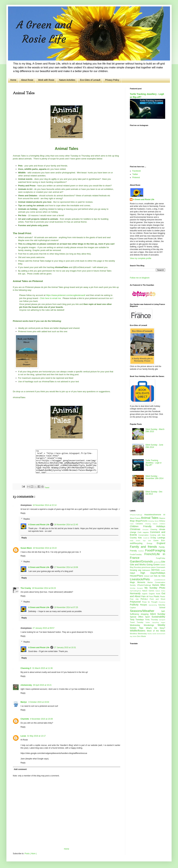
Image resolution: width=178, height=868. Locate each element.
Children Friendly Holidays (148, 526)
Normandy (136, 593)
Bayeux (162, 518)
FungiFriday (161, 558)
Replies (27, 519)
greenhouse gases (149, 567)
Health (163, 570)
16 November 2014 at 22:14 (44, 505)
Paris (151, 596)
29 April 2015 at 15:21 (42, 685)
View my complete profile (141, 258)
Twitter (135, 174)
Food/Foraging (155, 550)
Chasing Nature (152, 524)
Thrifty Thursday (152, 620)
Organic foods (155, 594)
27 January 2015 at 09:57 (43, 628)
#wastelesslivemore (154, 515)
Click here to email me (50, 298)
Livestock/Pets (142, 579)
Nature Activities (67, 80)
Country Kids (136, 538)
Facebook (137, 171)
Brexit (157, 521)
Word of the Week (156, 631)
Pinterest (136, 177)
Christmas (136, 529)
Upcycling (156, 622)
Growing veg (136, 570)
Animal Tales (150, 518)
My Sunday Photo (155, 588)
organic (145, 594)
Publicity (135, 605)
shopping (145, 614)
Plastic (157, 596)
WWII (135, 636)
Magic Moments (139, 582)
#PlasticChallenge (137, 515)
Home (13, 80)
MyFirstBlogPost (136, 591)
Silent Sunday (158, 614)
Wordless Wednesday (139, 634)
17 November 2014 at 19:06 (66, 567)
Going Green (153, 565)
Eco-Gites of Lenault (90, 80)
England (161, 543)
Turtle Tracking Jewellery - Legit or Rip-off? (154, 463)
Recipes (144, 605)
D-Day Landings (158, 538)
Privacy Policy (112, 80)
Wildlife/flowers (138, 631)
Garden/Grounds (142, 561)
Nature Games (149, 591)
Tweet (47, 488)
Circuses (146, 529)
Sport (148, 617)
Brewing (151, 521)
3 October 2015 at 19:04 (39, 702)
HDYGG (156, 570)
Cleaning (155, 529)
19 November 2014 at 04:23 (44, 588)
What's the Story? (156, 628)
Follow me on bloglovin (140, 278)
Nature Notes (160, 591)
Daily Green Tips (139, 541)
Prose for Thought (150, 602)
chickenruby (26, 685)
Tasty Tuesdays (137, 620)
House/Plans (137, 576)
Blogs (133, 521)
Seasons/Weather (146, 611)
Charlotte (25, 719)
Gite (163, 562)
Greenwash (161, 567)
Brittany (162, 521)
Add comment (20, 769)
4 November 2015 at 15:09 (41, 719)
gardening (157, 562)
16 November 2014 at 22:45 (66, 525)
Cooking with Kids (157, 535)
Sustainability (158, 617)
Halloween (147, 570)
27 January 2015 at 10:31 (65, 648)
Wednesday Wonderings (144, 625)
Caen (133, 524)
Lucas (23, 736)
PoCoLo (145, 599)
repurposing (153, 605)
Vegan (163, 622)
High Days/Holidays (153, 573)
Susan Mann (26, 548)
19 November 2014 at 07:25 (66, 607)
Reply (23, 513)
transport (162, 620)
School (162, 608)
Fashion (142, 551)
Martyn (24, 702)
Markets (156, 585)
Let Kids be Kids (158, 576)
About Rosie (27, 80)
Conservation (144, 535)
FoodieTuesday (137, 554)
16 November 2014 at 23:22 (45, 548)
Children (162, 524)
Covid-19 (147, 538)
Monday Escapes (137, 588)
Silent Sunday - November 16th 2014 (154, 477)
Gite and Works (138, 565)
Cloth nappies (144, 532)
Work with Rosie (46, 80)
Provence (162, 602)
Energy (152, 543)
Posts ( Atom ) (31, 854)
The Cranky (26, 588)
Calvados (140, 524)
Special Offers (138, 617)
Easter (157, 540)
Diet (151, 541)
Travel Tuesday (138, 622)
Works (150, 634)
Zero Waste (141, 636)
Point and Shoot (157, 599)
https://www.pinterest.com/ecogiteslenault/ (66, 295)
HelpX (135, 573)
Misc (163, 585)
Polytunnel (136, 602)
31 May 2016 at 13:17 (36, 736)
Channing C (26, 668)
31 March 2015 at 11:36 (42, 668)
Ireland (147, 576)
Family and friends (144, 547)
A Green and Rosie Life (39, 525)
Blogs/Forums (142, 521)
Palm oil (145, 596)
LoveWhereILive (160, 580)
